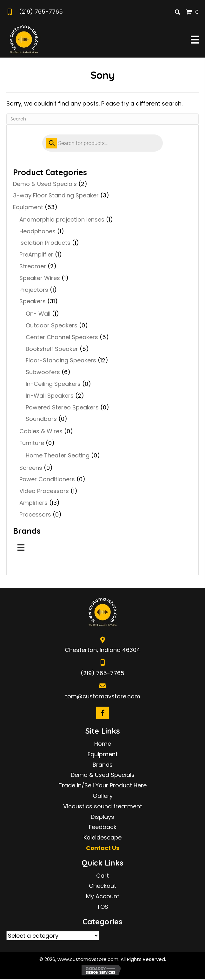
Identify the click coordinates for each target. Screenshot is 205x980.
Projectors (34, 290)
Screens (31, 468)
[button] (102, 713)
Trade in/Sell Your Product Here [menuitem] (102, 785)
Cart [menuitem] (102, 876)
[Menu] (21, 547)
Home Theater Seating (58, 455)
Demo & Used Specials (45, 184)
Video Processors (44, 491)
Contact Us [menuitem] (103, 848)
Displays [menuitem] (102, 817)
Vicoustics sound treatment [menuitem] (103, 806)
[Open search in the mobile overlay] (102, 143)
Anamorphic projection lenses (62, 219)
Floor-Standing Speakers (61, 360)
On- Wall (38, 314)
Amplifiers (33, 503)
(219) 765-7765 (41, 12)
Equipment (28, 207)
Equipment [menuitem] (103, 754)
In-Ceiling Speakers (53, 384)
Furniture (32, 443)
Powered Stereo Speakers (62, 407)
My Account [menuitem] (103, 896)
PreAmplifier (36, 254)
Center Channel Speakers (62, 337)
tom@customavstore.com (103, 696)
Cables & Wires (41, 431)
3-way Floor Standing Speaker (56, 195)
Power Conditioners (47, 479)
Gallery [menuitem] (103, 796)
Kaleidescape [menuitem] (102, 837)
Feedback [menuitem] (103, 827)
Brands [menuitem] (103, 765)
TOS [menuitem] (102, 907)
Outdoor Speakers (52, 325)
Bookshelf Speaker (52, 349)
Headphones (37, 231)
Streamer (33, 266)
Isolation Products (45, 243)
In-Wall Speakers (50, 396)
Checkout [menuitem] (102, 886)
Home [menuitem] (103, 744)
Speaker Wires (40, 278)
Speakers (33, 301)
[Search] (102, 119)
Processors (35, 514)
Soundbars (41, 419)
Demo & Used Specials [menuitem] (103, 775)
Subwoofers (43, 372)
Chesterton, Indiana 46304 (102, 650)
